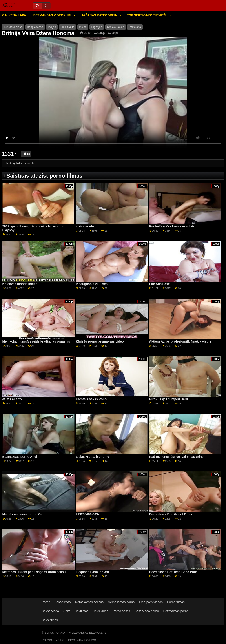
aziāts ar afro (85, 226)
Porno (46, 602)
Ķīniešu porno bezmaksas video (100, 341)
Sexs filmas (50, 620)
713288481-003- (87, 514)
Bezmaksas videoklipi (53, 15)
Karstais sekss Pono (91, 399)
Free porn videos (151, 602)
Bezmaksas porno (176, 611)
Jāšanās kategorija (99, 15)
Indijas (52, 27)
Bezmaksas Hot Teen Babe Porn (173, 572)
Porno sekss (121, 611)
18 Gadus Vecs (13, 27)
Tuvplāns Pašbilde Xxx (93, 572)
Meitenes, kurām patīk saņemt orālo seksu (34, 572)
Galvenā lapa (14, 15)
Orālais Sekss (116, 27)
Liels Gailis (67, 27)
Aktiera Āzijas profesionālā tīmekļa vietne (180, 341)
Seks (67, 611)
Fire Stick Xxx (159, 284)
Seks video (100, 611)
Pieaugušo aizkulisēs (91, 284)
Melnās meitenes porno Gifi (23, 514)
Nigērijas (97, 27)
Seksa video (50, 611)
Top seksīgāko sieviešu (148, 15)
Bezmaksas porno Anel (20, 457)
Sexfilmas (82, 611)
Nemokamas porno (121, 602)
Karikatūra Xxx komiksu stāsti (171, 226)
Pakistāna (135, 27)
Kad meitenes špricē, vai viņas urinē (176, 457)
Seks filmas (63, 602)
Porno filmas (176, 602)
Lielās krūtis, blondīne (92, 457)
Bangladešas (35, 27)
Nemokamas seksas (89, 602)
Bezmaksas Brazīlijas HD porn (172, 514)
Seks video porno (147, 611)
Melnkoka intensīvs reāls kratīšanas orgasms (36, 341)
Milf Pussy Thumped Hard (168, 399)
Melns (83, 27)
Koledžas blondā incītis (20, 284)
